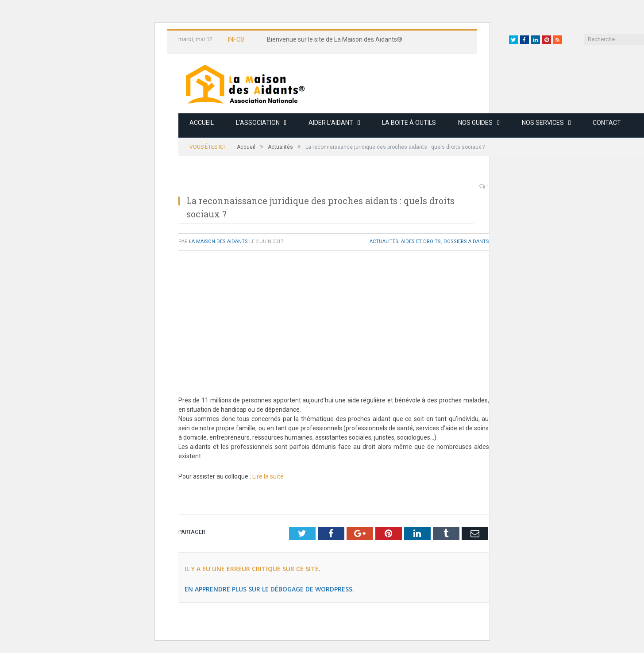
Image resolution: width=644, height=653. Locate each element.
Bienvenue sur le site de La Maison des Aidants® (335, 39)
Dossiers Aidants (466, 241)
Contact (607, 123)
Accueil (202, 123)
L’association (258, 123)
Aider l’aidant (331, 123)
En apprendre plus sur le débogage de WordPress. (269, 589)
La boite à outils (409, 123)
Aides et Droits (421, 241)
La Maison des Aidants (218, 241)
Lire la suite (268, 476)
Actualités (384, 241)
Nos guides (475, 123)
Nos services (543, 123)
